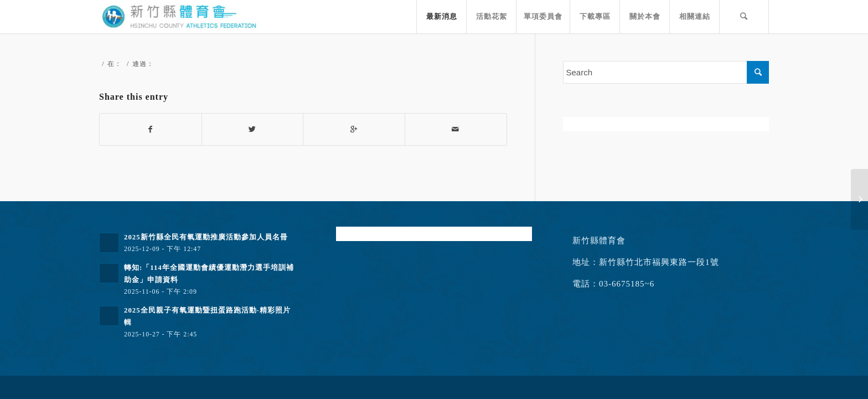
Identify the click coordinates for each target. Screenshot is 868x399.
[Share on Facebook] (151, 129)
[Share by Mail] (456, 129)
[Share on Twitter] (253, 129)
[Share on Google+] (354, 129)
